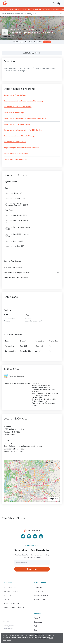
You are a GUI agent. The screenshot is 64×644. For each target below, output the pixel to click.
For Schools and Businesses (14, 607)
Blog (35, 630)
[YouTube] (35, 536)
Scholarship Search (41, 595)
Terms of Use (8, 629)
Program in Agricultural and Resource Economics (22, 148)
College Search (39, 587)
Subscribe (32, 569)
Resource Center (40, 599)
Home (3, 9)
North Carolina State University (31, 9)
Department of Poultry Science (15, 142)
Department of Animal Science (15, 95)
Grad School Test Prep (11, 591)
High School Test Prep (11, 603)
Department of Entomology (14, 113)
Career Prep (8, 595)
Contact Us (38, 622)
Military (6, 599)
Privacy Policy (9, 626)
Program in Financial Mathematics (16, 154)
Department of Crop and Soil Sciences (18, 107)
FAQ (35, 626)
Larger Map (54, 499)
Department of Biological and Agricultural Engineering (23, 101)
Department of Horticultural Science (17, 124)
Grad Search (38, 591)
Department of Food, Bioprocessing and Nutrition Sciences (25, 119)
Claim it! (47, 42)
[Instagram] (41, 536)
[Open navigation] (59, 4)
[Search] (54, 4)
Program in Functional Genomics (16, 159)
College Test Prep (10, 587)
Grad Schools (13, 9)
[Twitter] (23, 536)
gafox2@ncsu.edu (17, 449)
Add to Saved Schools (32, 53)
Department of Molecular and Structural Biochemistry (23, 130)
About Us (37, 618)
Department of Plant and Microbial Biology (19, 136)
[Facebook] (29, 536)
